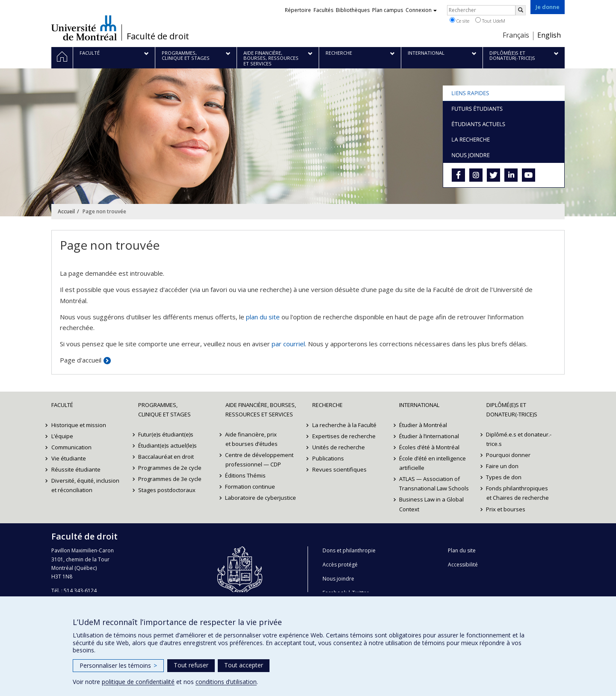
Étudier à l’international (429, 436)
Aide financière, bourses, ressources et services (261, 410)
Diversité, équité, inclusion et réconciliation (85, 485)
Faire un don (503, 466)
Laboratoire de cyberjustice (261, 498)
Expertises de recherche (344, 436)
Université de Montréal (84, 28)
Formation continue (250, 487)
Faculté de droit (158, 36)
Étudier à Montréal (423, 425)
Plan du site (462, 550)
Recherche (327, 405)
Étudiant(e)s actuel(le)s (167, 445)
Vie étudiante (69, 458)
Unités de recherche (339, 447)
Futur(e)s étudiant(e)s (166, 434)
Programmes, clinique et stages (164, 410)
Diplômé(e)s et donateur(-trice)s (512, 410)
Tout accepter (244, 665)
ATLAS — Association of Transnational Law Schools (434, 484)
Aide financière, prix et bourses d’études (252, 439)
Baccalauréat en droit (166, 457)
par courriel (288, 344)
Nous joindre (338, 579)
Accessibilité (463, 565)
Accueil (66, 211)
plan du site (263, 317)
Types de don (504, 477)
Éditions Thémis (246, 475)
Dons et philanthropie (349, 550)
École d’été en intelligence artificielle (432, 463)
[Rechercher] (521, 10)
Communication (71, 447)
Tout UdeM (490, 21)
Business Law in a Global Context (431, 504)
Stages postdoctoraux (167, 490)
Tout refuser (191, 665)
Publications (328, 458)
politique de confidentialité (138, 682)
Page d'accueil (81, 360)
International (419, 405)
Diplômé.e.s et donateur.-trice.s (519, 439)
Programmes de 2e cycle (170, 468)
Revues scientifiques (339, 469)
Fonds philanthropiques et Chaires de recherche (518, 493)
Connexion (421, 10)
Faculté (62, 405)
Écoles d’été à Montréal (429, 447)
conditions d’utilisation (226, 682)
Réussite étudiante (76, 469)
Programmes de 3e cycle (170, 479)
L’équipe (62, 436)
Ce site (459, 21)
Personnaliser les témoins (118, 665)
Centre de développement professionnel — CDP (260, 460)
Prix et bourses (506, 509)
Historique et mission (79, 425)
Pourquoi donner (509, 455)
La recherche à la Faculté (344, 425)
